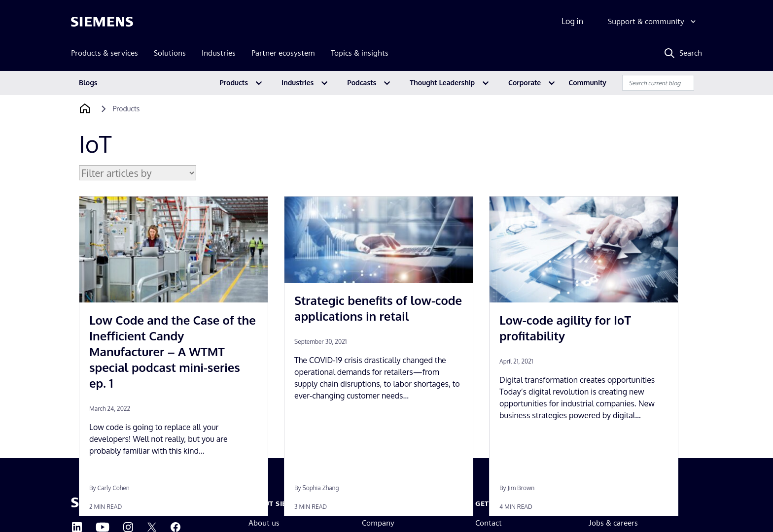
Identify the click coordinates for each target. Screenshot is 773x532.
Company (378, 523)
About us (264, 523)
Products (234, 83)
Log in (572, 21)
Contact (489, 523)
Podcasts (362, 83)
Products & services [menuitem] (105, 53)
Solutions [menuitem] (170, 53)
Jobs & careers (613, 523)
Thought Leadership (442, 83)
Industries (298, 83)
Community (587, 83)
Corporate (525, 83)
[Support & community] (653, 22)
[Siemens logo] (102, 22)
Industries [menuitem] (219, 53)
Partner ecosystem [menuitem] (283, 53)
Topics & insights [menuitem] (360, 53)
